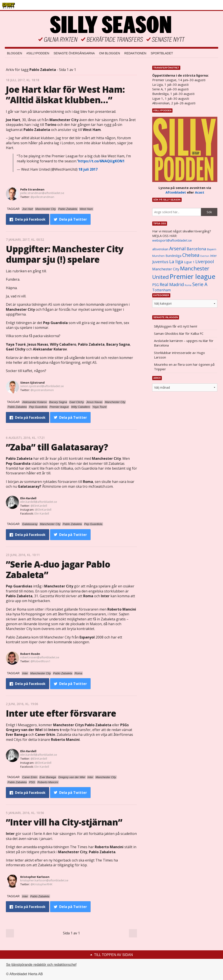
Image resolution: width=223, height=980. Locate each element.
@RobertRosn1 (40, 661)
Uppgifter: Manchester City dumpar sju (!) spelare (65, 254)
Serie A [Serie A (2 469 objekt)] (200, 284)
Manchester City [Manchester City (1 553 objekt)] (166, 269)
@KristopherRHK (41, 884)
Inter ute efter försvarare (61, 713)
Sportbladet (162, 53)
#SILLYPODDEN (38, 53)
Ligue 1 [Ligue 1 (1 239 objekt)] (189, 262)
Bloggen (14, 53)
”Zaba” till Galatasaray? (57, 447)
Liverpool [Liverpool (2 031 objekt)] (205, 262)
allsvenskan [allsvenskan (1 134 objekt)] (160, 249)
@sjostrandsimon (42, 390)
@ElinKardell (39, 506)
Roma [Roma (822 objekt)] (188, 285)
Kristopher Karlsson (35, 877)
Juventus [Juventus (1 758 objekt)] (160, 262)
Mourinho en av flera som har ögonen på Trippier (184, 367)
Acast (200, 192)
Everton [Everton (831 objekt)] (205, 256)
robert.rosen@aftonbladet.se (40, 657)
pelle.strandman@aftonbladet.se (42, 193)
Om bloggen (110, 53)
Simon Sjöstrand (32, 383)
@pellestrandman (42, 197)
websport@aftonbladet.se (172, 240)
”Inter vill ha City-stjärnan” (64, 822)
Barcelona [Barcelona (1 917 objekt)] (196, 249)
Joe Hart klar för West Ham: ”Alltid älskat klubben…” (65, 95)
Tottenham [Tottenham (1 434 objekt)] (161, 290)
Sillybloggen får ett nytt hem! (176, 326)
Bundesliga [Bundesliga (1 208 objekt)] (173, 256)
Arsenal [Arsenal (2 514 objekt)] (177, 248)
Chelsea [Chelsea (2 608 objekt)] (191, 255)
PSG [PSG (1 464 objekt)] (155, 285)
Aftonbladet (176, 192)
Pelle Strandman (32, 189)
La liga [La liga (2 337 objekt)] (176, 261)
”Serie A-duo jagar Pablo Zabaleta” (58, 569)
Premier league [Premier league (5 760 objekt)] (193, 276)
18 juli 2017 (88, 169)
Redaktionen (135, 53)
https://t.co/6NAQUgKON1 (101, 161)
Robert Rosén (30, 654)
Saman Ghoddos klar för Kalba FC (179, 333)
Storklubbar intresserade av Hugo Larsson (179, 355)
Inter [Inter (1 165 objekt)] (213, 256)
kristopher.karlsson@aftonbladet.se (44, 880)
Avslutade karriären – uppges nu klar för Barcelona (184, 343)
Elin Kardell (28, 498)
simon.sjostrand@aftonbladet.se (42, 386)
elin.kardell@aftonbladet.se (39, 502)
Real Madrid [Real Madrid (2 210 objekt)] (172, 284)
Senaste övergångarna (74, 53)
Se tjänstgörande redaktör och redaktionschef (41, 965)
